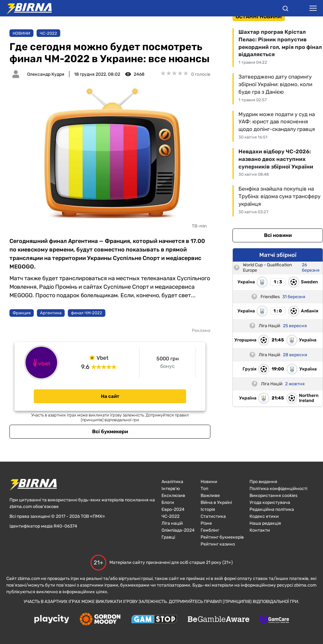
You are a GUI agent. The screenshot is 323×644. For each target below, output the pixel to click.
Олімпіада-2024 (178, 530)
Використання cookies (273, 496)
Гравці (168, 537)
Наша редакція (265, 523)
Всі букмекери (110, 431)
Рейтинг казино (218, 544)
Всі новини (278, 235)
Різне (206, 523)
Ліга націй (172, 523)
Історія (208, 509)
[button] (285, 9)
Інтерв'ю (171, 489)
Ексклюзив (173, 496)
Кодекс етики (264, 516)
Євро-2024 (173, 509)
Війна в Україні (216, 502)
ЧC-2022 (48, 33)
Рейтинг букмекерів (222, 537)
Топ (204, 489)
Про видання (263, 482)
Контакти (260, 530)
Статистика (213, 516)
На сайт (110, 396)
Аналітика (172, 482)
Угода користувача (270, 502)
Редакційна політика (272, 509)
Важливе (210, 496)
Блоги (168, 502)
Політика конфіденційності (278, 489)
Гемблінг (210, 530)
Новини (21, 33)
